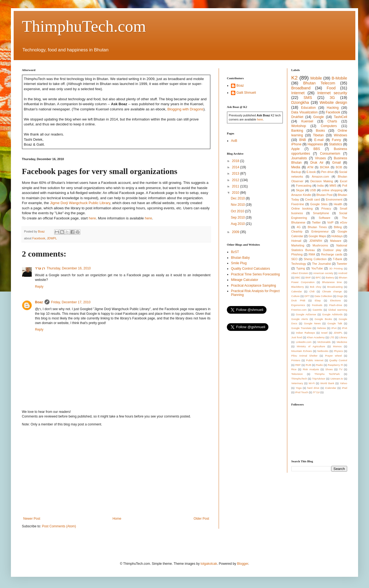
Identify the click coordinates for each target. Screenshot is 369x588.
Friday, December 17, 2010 (71, 302)
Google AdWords (333, 314)
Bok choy (316, 287)
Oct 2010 (238, 211)
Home (117, 519)
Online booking (302, 208)
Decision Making (322, 181)
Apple (296, 149)
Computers (329, 126)
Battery (330, 277)
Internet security (332, 93)
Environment (334, 199)
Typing (301, 268)
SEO (295, 259)
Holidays (337, 236)
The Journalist (321, 264)
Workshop (299, 126)
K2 (295, 78)
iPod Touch (302, 392)
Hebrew (321, 328)
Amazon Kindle (301, 195)
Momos (337, 346)
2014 (236, 167)
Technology (299, 264)
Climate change (332, 291)
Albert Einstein (300, 273)
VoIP (330, 222)
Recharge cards (332, 254)
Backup (296, 172)
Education (308, 108)
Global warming (338, 310)
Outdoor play (332, 250)
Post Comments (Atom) (59, 526)
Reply (39, 287)
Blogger (243, 564)
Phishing (297, 254)
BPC (318, 277)
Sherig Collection (315, 259)
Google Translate (301, 328)
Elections (336, 300)
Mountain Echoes (302, 351)
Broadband (301, 88)
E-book (311, 172)
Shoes (329, 369)
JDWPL (52, 238)
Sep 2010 (238, 217)
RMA (312, 254)
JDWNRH (316, 241)
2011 (236, 186)
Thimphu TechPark (327, 374)
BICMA (324, 167)
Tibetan (318, 135)
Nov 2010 (238, 205)
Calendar (297, 291)
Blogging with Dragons (185, 109)
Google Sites (319, 204)
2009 (236, 232)
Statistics (336, 144)
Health (338, 204)
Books (320, 131)
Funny (336, 140)
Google (319, 117)
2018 (236, 161)
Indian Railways (306, 333)
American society (323, 273)
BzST (235, 252)
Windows (340, 135)
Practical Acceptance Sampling (254, 286)
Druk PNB (298, 300)
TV (341, 369)
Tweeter (342, 264)
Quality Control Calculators (251, 269)
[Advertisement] (116, 472)
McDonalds (324, 342)
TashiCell (340, 117)
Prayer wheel (333, 356)
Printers (296, 360)
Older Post (201, 519)
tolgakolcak (209, 564)
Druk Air (317, 163)
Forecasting (304, 186)
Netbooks (323, 351)
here (92, 218)
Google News (312, 323)
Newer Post (32, 519)
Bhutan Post (325, 195)
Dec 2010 (238, 198)
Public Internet (315, 360)
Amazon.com (320, 177)
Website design (333, 102)
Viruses (320, 158)
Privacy (326, 208)
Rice (294, 369)
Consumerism (330, 154)
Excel (344, 181)
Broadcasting (335, 287)
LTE (332, 337)
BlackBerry (298, 287)
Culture (296, 296)
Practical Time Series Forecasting (255, 274)
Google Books (323, 319)
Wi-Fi (312, 383)
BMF (308, 277)
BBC (298, 277)
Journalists (299, 158)
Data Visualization (305, 112)
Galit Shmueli (246, 93)
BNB (303, 140)
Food (331, 88)
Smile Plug (239, 263)
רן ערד (40, 268)
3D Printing (336, 268)
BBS (317, 149)
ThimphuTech (299, 379)
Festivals (317, 305)
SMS (308, 98)
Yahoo (343, 383)
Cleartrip (297, 231)
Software (325, 218)
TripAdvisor (319, 379)
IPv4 (334, 328)
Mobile (316, 78)
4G (298, 227)
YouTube (317, 268)
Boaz (39, 302)
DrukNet (297, 117)
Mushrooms (320, 245)
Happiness (315, 144)
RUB (308, 365)
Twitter (316, 222)
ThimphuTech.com (84, 26)
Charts (332, 121)
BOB (339, 167)
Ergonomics (298, 305)
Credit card (312, 199)
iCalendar (331, 388)
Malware (336, 241)
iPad (345, 388)
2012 (236, 180)
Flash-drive (336, 305)
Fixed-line (298, 204)
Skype (300, 190)
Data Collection (323, 296)
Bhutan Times (317, 227)
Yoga (299, 388)
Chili (312, 291)
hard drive (313, 388)
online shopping (332, 190)
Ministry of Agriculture (311, 346)
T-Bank (338, 259)
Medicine (342, 342)
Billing (338, 227)
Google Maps (317, 236)
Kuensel (307, 121)
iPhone (296, 144)
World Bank (327, 383)
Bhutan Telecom (319, 83)
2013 (236, 174)
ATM (310, 167)
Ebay (318, 300)
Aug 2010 (238, 224)
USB (313, 190)
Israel (324, 333)
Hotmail (296, 241)
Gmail (336, 163)
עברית (316, 392)
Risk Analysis (311, 369)
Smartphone (321, 213)
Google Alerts (300, 319)
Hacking (333, 108)
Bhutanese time (332, 282)
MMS (333, 186)
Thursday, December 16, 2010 (69, 268)
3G (332, 98)
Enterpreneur (320, 231)
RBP (298, 365)
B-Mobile (339, 78)
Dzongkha (300, 102)
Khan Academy (316, 337)
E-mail (319, 140)
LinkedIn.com (304, 342)
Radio (319, 365)
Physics (338, 351)
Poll (345, 186)
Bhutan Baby (240, 258)
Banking (297, 131)
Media (296, 167)
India (320, 186)
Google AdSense (306, 314)
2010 (236, 193)
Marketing (298, 245)
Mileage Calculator (244, 280)
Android (343, 273)
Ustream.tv (336, 379)
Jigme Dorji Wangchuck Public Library (80, 203)
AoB (234, 141)
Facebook (39, 238)
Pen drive (327, 172)
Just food (297, 337)
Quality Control (338, 360)
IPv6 (345, 328)
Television (297, 374)
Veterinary (297, 383)
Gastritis (317, 310)
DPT (307, 296)
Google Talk (335, 323)
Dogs (340, 296)
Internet (298, 93)
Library (343, 337)
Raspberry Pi (335, 365)
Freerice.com (299, 310)
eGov (344, 222)
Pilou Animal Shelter (304, 356)
